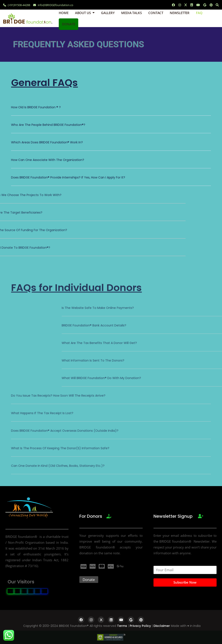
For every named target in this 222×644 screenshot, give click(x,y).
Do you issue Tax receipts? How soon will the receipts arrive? (58, 396)
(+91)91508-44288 (17, 5)
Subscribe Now (185, 582)
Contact (156, 13)
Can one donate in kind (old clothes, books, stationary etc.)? (58, 466)
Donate (69, 24)
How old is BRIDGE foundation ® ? (36, 107)
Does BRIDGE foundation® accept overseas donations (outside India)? (65, 431)
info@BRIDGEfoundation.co (53, 5)
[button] (111, 110)
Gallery (108, 13)
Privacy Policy (140, 626)
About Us (83, 13)
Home (64, 13)
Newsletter (180, 13)
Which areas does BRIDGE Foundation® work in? (47, 142)
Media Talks (131, 13)
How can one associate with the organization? (48, 160)
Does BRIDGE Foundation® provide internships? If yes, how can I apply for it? (68, 177)
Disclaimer (162, 626)
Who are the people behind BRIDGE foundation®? (48, 125)
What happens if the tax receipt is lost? (42, 413)
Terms (122, 626)
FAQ (199, 13)
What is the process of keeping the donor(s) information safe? (60, 448)
